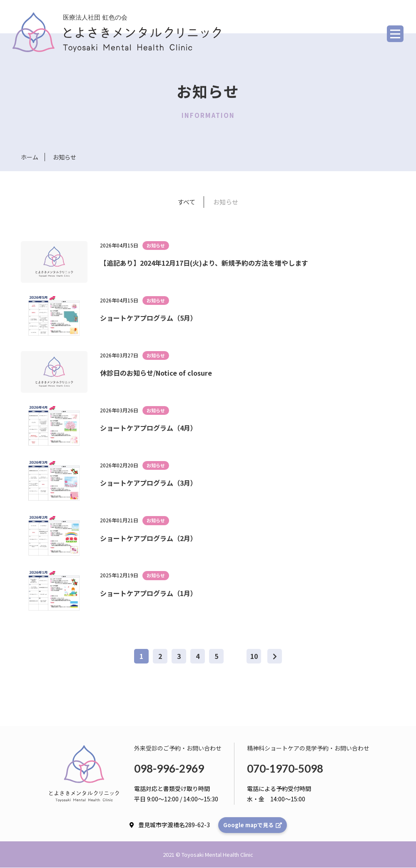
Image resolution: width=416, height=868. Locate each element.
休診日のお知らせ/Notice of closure (156, 373)
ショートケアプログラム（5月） (148, 318)
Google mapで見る (253, 825)
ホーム (30, 157)
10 (254, 656)
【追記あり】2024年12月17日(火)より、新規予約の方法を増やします (204, 263)
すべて (186, 202)
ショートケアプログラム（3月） (148, 483)
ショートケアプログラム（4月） (148, 428)
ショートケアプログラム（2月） (148, 538)
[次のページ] (275, 657)
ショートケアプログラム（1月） (148, 593)
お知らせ (226, 202)
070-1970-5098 (285, 769)
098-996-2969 (169, 769)
